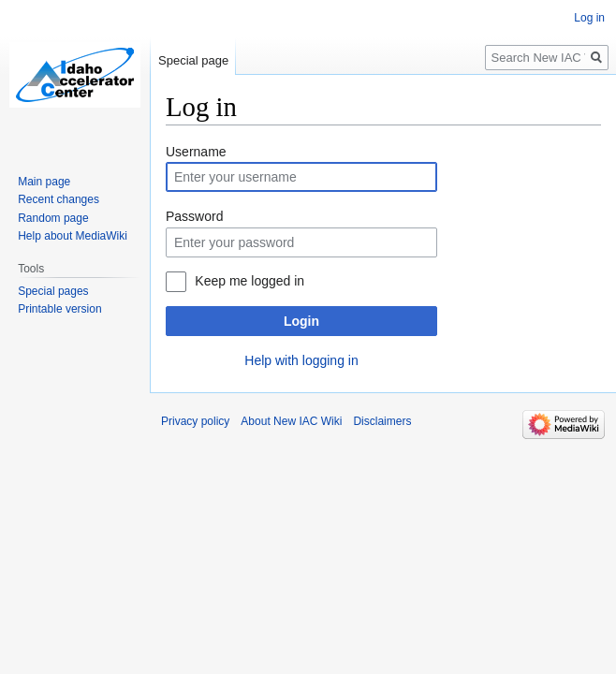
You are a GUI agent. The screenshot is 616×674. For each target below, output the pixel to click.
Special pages (53, 291)
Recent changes (59, 199)
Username (196, 152)
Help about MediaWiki (73, 236)
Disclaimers (382, 421)
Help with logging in (301, 360)
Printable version (59, 309)
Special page (193, 60)
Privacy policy (195, 421)
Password (194, 216)
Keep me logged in (249, 281)
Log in (589, 18)
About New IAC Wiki (291, 421)
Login (301, 321)
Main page (44, 182)
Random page (53, 218)
